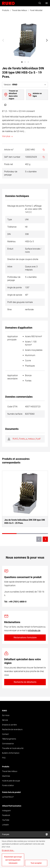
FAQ (4, 758)
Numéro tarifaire (15, 414)
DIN (9, 234)
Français (25, 834)
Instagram (6, 811)
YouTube (6, 820)
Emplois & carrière (9, 725)
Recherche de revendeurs (12, 729)
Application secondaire (13, 377)
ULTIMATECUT (8, 797)
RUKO (5, 711)
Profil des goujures (16, 302)
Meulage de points (16, 206)
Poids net (9, 164)
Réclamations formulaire (25, 638)
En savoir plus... (8, 850)
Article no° (9, 150)
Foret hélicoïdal (36, 10)
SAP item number (12, 157)
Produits (6, 10)
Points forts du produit (11, 792)
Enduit (10, 249)
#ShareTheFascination (12, 806)
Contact (5, 734)
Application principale (13, 338)
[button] (22, 62)
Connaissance (8, 744)
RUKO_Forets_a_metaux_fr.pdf (27, 439)
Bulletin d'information (11, 753)
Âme (9, 310)
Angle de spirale (15, 295)
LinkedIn (6, 825)
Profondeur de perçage (11, 173)
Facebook (6, 815)
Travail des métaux (20, 10)
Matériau (11, 241)
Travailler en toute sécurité (13, 748)
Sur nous (6, 715)
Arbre (10, 267)
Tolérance (12, 227)
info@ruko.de (34, 630)
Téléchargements (9, 739)
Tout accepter (36, 863)
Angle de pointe (15, 288)
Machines (6, 776)
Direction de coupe (16, 259)
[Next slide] (47, 40)
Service (5, 720)
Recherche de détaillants (25, 682)
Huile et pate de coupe (11, 781)
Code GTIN (12, 407)
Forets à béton (8, 785)
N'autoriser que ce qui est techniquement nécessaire (13, 860)
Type (10, 219)
